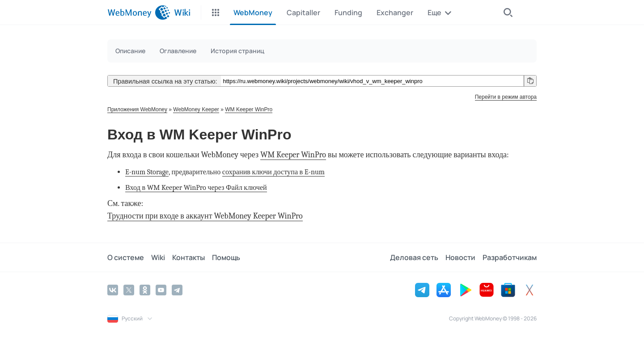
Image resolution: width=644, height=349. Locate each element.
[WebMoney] (139, 13)
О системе (126, 257)
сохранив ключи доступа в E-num (273, 172)
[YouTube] (161, 290)
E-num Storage (147, 172)
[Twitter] (129, 290)
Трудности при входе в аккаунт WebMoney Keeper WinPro (205, 216)
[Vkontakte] (113, 290)
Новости (460, 257)
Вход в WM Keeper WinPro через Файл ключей (196, 187)
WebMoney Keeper (196, 109)
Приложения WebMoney (137, 109)
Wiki (158, 257)
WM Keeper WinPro (249, 109)
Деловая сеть (414, 257)
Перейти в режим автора (506, 97)
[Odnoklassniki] (145, 290)
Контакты (189, 257)
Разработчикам (510, 257)
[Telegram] (177, 290)
